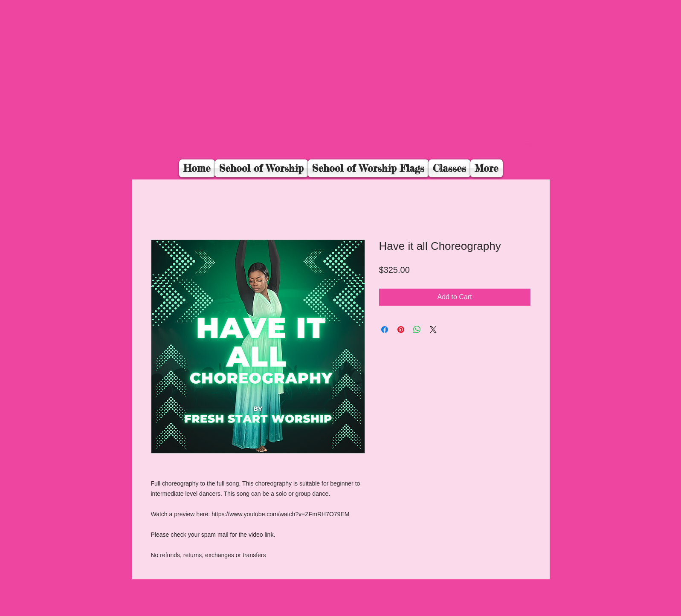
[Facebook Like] (488, 148)
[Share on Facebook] (385, 330)
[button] (458, 142)
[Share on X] (433, 330)
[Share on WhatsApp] (417, 330)
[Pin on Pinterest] (401, 330)
